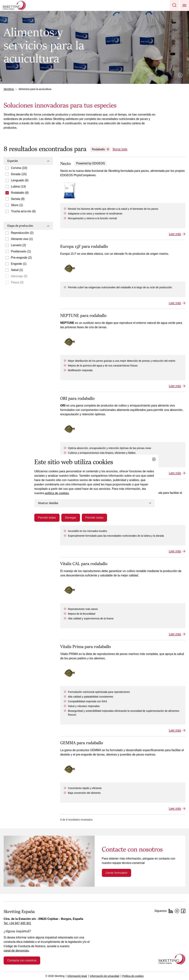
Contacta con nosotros (22, 960)
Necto (65, 164)
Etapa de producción (28, 226)
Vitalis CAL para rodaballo (84, 564)
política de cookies (57, 493)
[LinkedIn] (171, 911)
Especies (28, 161)
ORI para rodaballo (77, 399)
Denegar (71, 518)
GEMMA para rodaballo (82, 743)
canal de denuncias (16, 951)
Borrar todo (120, 149)
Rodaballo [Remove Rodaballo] (100, 149)
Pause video (180, 75)
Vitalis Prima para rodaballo (86, 647)
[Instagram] (177, 911)
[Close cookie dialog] (154, 459)
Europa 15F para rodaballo (84, 247)
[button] (174, 5)
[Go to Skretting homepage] (14, 5)
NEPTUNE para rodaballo (83, 316)
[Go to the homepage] (172, 959)
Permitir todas (47, 518)
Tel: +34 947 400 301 (17, 923)
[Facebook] (183, 911)
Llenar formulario (117, 873)
